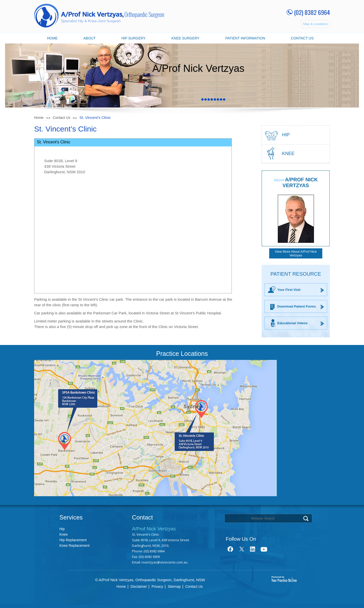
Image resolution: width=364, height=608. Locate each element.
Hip (62, 529)
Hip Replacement (73, 540)
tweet (242, 549)
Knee (288, 154)
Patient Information (245, 38)
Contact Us (302, 38)
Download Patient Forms (297, 306)
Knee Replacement (74, 546)
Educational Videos (292, 323)
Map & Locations (315, 24)
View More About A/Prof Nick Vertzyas (296, 253)
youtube (264, 549)
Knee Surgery (185, 38)
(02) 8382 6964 (312, 12)
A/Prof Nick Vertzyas (300, 182)
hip (286, 135)
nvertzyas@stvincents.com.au (165, 562)
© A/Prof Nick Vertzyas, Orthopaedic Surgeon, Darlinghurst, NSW (150, 580)
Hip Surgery (133, 38)
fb (230, 549)
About (89, 38)
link (253, 549)
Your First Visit (289, 290)
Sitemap (174, 587)
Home (52, 38)
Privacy (157, 587)
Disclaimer (139, 587)
